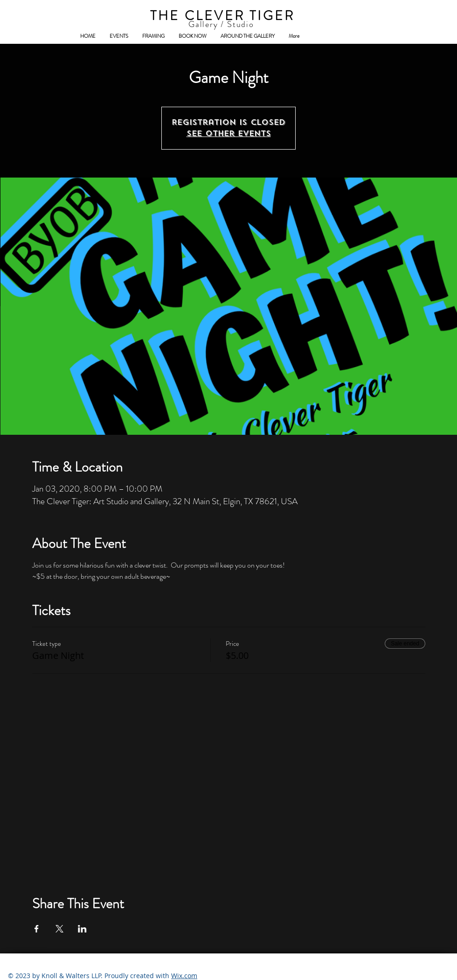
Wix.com (184, 976)
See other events (229, 134)
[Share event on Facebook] (37, 929)
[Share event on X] (59, 929)
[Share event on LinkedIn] (82, 929)
